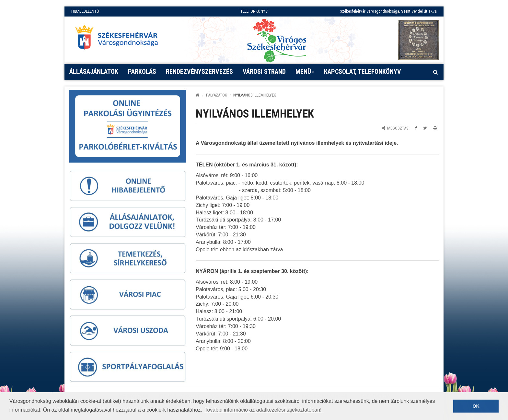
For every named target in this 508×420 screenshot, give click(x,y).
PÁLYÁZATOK (217, 95)
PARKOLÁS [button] (142, 72)
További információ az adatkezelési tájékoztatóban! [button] (263, 410)
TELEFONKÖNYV (254, 11)
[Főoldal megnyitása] (120, 39)
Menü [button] (305, 74)
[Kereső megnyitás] (435, 72)
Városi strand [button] (264, 72)
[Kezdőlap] (198, 95)
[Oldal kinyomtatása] (435, 128)
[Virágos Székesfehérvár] (277, 40)
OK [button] (476, 406)
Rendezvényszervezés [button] (199, 72)
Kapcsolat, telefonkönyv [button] (363, 72)
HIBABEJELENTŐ (85, 11)
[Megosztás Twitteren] (425, 128)
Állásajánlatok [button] (94, 72)
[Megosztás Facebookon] (416, 128)
